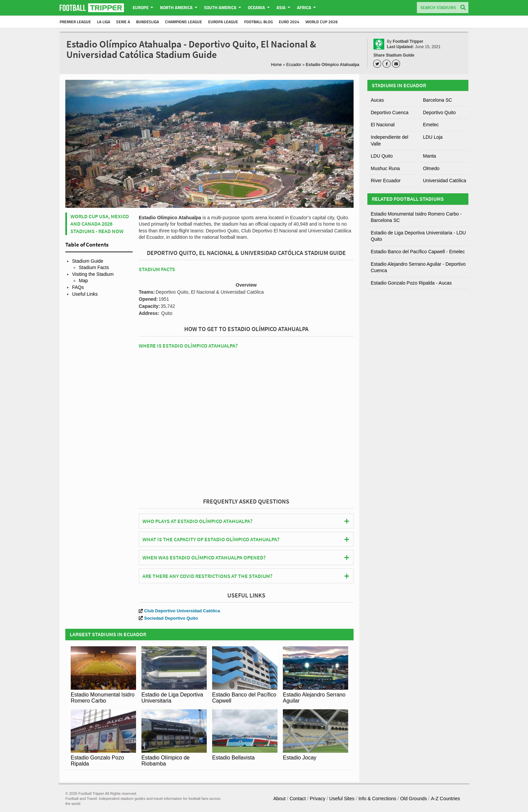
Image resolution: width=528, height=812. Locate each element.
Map (83, 281)
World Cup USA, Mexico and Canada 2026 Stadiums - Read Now (100, 224)
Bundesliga (147, 22)
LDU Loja (433, 137)
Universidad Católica (444, 181)
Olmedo (431, 168)
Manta (430, 156)
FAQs (78, 287)
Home (276, 65)
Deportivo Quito (439, 112)
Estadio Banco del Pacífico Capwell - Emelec (418, 252)
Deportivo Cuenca (390, 112)
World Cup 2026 (322, 22)
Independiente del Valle (389, 140)
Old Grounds (413, 799)
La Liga (104, 22)
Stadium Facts (94, 267)
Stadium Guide (88, 261)
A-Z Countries (445, 799)
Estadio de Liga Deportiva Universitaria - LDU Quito (418, 236)
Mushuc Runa (385, 168)
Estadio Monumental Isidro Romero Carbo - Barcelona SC (416, 217)
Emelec (431, 125)
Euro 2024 (289, 22)
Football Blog (258, 22)
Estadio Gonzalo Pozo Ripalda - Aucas (411, 283)
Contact (298, 799)
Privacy (318, 799)
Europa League (223, 22)
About (279, 799)
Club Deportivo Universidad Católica (179, 611)
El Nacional (383, 125)
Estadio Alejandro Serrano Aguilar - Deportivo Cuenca (418, 267)
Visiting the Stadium (93, 274)
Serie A (123, 22)
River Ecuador (386, 181)
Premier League (75, 22)
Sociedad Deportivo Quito (168, 618)
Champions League (184, 22)
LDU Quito (382, 156)
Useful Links (85, 294)
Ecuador (294, 65)
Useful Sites (342, 799)
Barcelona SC (437, 100)
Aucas (377, 100)
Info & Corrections (377, 799)
